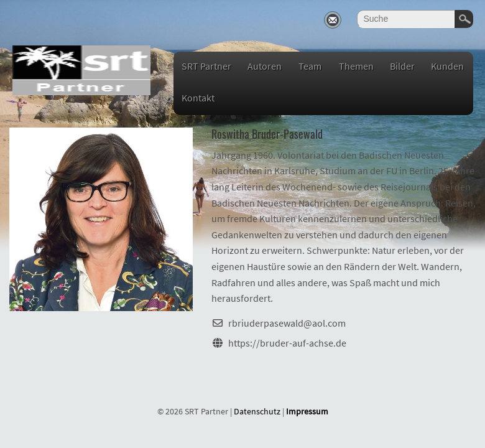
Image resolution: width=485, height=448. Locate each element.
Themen (356, 66)
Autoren (265, 66)
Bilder (402, 66)
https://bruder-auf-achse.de (287, 343)
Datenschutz (257, 411)
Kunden (447, 66)
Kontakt (198, 98)
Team (310, 66)
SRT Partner (206, 66)
